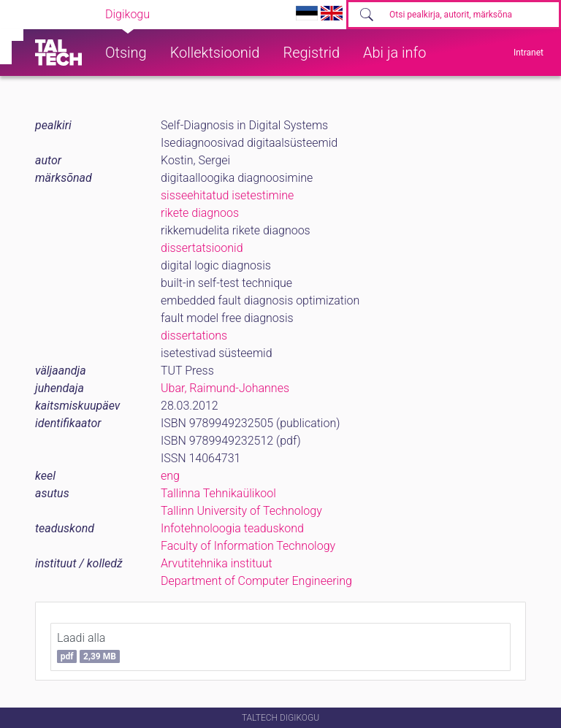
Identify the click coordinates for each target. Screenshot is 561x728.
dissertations (194, 336)
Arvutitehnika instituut (217, 563)
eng (170, 476)
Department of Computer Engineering (256, 581)
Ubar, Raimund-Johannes (225, 388)
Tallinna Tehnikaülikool (218, 493)
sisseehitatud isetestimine (227, 195)
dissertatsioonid (202, 248)
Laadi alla (88, 647)
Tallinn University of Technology (241, 511)
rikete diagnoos (200, 213)
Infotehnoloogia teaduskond (232, 528)
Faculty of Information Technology (248, 546)
